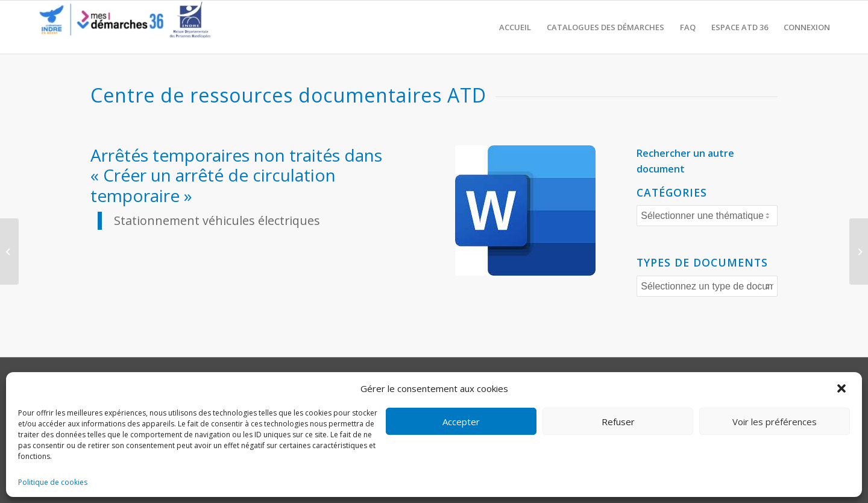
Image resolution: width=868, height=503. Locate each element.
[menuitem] (515, 27)
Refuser (618, 422)
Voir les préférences (775, 422)
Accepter (461, 422)
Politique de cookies (53, 482)
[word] (525, 210)
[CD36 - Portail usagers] (121, 27)
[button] (843, 388)
